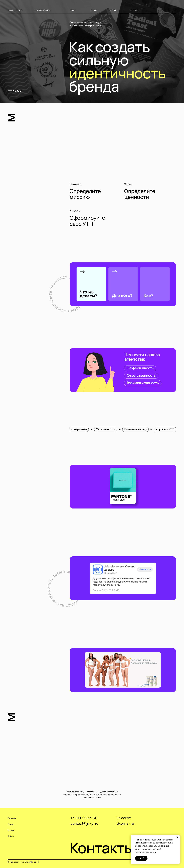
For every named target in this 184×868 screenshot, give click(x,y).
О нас (10, 824)
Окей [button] (141, 858)
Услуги (11, 830)
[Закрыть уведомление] (178, 837)
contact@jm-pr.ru (43, 10)
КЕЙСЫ (113, 10)
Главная (12, 818)
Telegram (124, 818)
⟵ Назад (15, 90)
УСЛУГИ (93, 10)
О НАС (72, 10)
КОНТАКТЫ (135, 10)
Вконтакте (125, 823)
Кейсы (11, 836)
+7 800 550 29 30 (15, 10)
